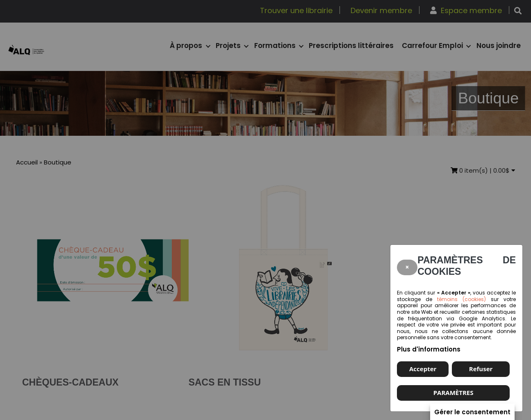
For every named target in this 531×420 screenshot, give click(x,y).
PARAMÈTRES (454, 393)
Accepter (423, 369)
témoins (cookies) (461, 299)
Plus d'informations (429, 349)
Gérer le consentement (472, 412)
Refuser (481, 369)
